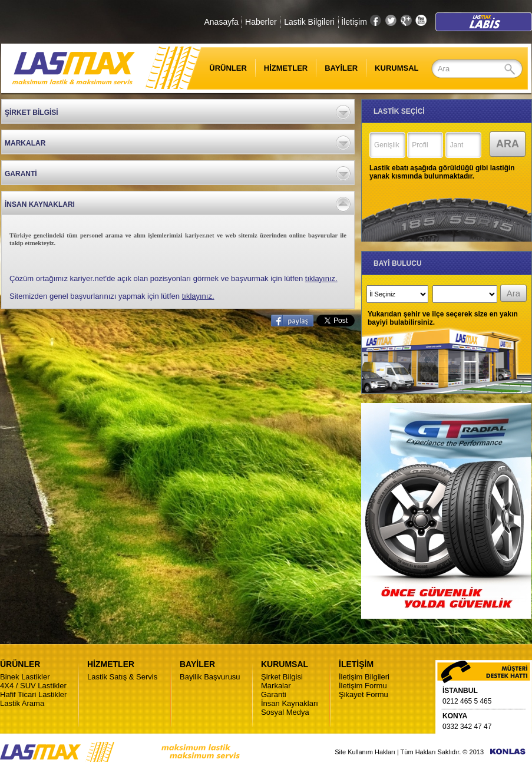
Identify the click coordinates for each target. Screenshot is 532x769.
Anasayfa (221, 22)
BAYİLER (341, 68)
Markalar (276, 686)
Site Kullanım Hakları (365, 752)
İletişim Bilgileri (364, 677)
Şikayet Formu (364, 694)
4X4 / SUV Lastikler (33, 686)
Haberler (261, 22)
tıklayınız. (321, 278)
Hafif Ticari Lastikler (33, 694)
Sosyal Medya (285, 712)
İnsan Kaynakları (290, 703)
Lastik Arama (22, 703)
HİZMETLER (286, 68)
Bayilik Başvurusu (210, 677)
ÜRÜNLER (221, 68)
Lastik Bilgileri (309, 22)
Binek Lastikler (25, 677)
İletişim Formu (363, 686)
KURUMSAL (396, 68)
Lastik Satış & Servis (122, 677)
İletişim (354, 22)
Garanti (274, 694)
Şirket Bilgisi (282, 677)
